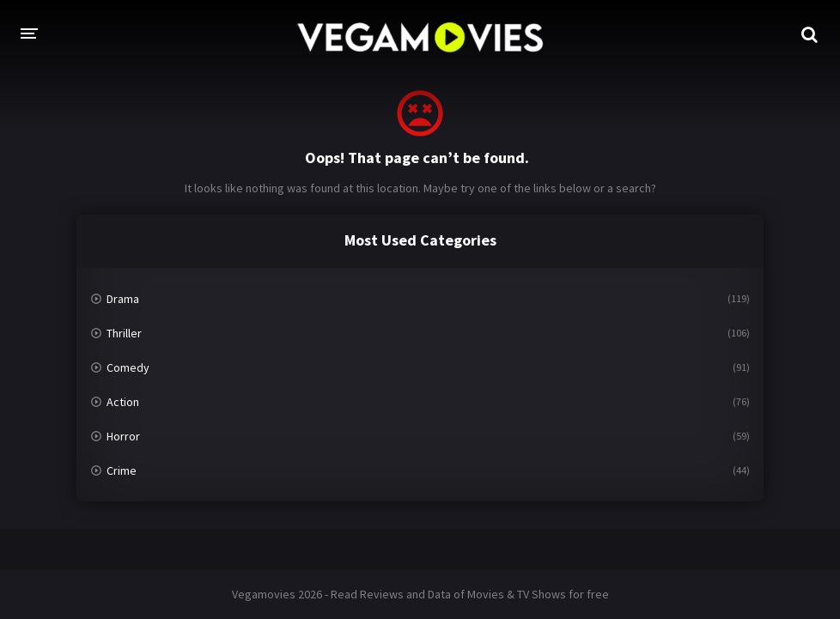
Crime (122, 470)
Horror (123, 436)
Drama (123, 299)
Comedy (128, 367)
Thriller (124, 333)
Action (123, 402)
